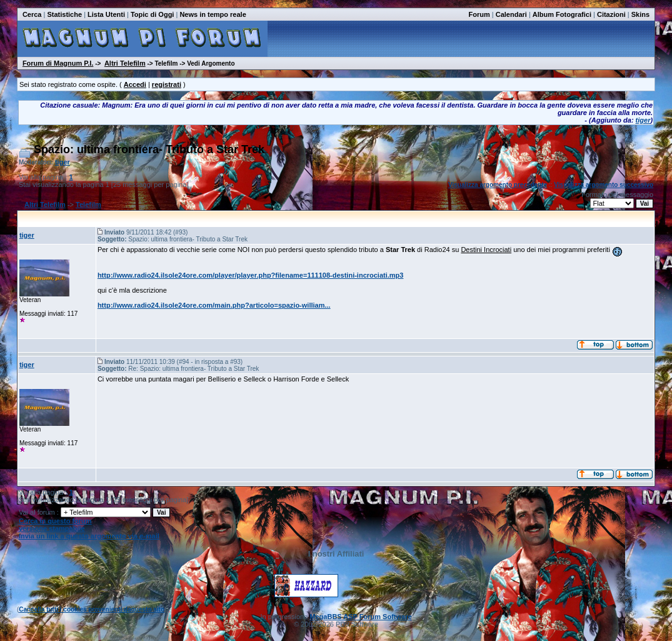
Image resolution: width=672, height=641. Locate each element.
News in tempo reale (213, 14)
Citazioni (611, 14)
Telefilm (88, 204)
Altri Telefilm (125, 63)
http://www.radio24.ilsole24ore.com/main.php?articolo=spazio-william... (214, 305)
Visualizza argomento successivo (604, 185)
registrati (167, 84)
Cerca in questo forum (55, 521)
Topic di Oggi (152, 14)
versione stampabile (52, 528)
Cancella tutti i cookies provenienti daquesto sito (92, 609)
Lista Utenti (106, 14)
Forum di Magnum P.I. (58, 63)
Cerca (32, 14)
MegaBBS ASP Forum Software (360, 617)
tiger (643, 120)
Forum (479, 14)
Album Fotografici (562, 14)
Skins (640, 14)
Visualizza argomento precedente (498, 185)
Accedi (135, 84)
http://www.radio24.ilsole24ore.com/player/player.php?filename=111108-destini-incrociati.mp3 (251, 275)
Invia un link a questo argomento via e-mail (89, 536)
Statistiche (64, 14)
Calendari (511, 14)
